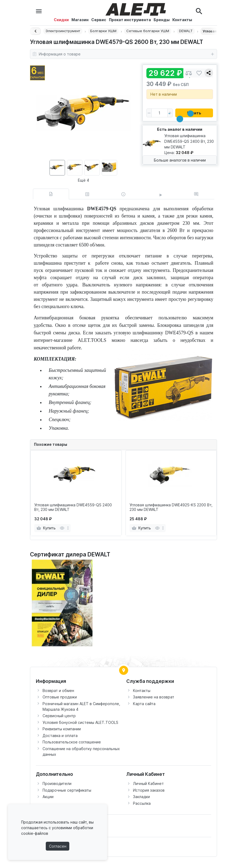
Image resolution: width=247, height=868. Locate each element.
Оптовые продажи (60, 697)
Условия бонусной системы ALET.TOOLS (80, 722)
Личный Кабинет (148, 783)
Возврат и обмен (58, 691)
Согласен (58, 846)
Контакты (142, 691)
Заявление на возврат (154, 697)
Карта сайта (144, 704)
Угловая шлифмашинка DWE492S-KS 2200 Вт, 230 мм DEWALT (171, 507)
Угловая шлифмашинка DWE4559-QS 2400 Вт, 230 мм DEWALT (73, 507)
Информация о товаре (123, 54)
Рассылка (142, 803)
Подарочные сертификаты (67, 790)
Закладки (141, 797)
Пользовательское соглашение (72, 742)
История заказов (149, 790)
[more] (68, 528)
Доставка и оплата (60, 736)
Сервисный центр (59, 716)
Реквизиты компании (62, 729)
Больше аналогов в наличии (180, 160)
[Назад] (35, 31)
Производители (57, 783)
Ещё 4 (83, 180)
